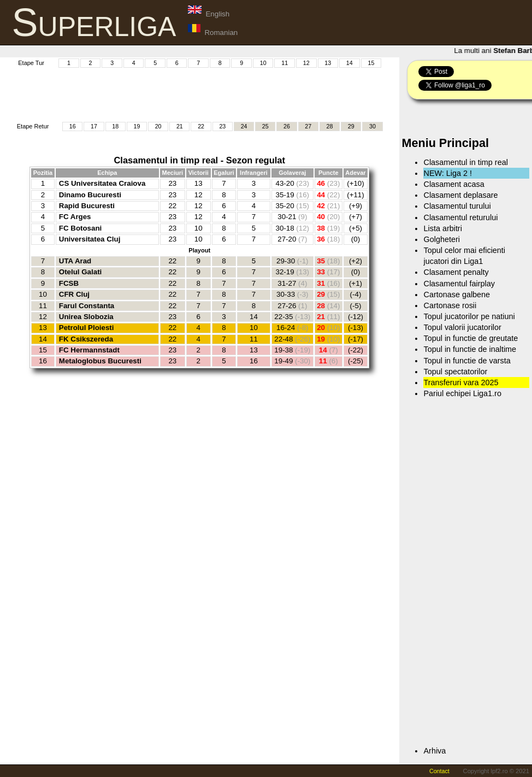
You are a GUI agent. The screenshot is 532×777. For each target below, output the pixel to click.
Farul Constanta (87, 306)
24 (244, 126)
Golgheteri (441, 239)
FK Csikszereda (86, 339)
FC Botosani (81, 228)
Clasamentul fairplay (459, 284)
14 (350, 63)
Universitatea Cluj (90, 239)
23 (222, 126)
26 (287, 126)
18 (115, 126)
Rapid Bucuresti (87, 206)
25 (265, 126)
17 (94, 126)
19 (137, 126)
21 (180, 126)
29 (351, 126)
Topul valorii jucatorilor (462, 327)
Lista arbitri (442, 228)
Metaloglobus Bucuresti (100, 361)
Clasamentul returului (460, 217)
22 (201, 126)
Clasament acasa (454, 184)
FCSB (69, 283)
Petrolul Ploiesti (87, 328)
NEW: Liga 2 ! (448, 173)
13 (328, 63)
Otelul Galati (81, 272)
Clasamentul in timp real (465, 162)
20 (158, 126)
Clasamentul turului (457, 206)
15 (371, 63)
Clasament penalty (456, 272)
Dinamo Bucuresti (90, 195)
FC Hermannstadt (89, 350)
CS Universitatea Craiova (102, 183)
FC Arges (75, 217)
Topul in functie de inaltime (470, 349)
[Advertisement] (209, 93)
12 (306, 63)
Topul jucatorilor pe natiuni (469, 316)
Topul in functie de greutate (471, 338)
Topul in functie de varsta (467, 361)
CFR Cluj (74, 294)
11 (285, 63)
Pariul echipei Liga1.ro (462, 393)
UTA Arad (75, 261)
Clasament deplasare (460, 195)
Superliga (94, 22)
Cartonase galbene (457, 295)
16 (73, 126)
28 (330, 126)
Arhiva (435, 751)
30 (373, 126)
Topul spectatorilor (455, 372)
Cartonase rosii (450, 305)
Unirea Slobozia (86, 317)
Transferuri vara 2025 (461, 382)
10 (263, 63)
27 (308, 126)
